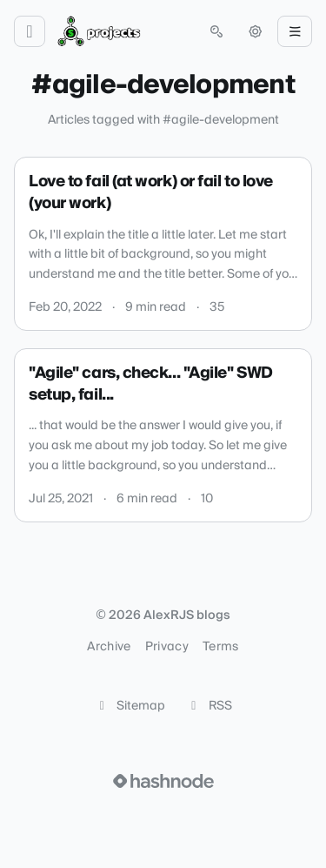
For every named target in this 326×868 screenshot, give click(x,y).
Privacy (167, 647)
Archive (109, 647)
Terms (221, 647)
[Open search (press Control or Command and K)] (216, 31)
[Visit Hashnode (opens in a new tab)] (163, 781)
